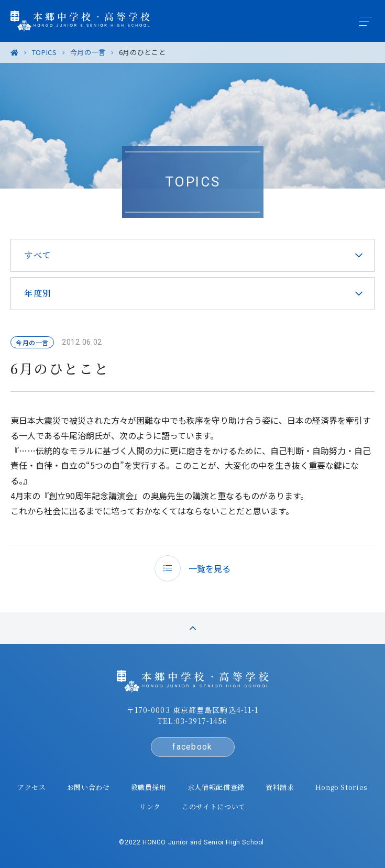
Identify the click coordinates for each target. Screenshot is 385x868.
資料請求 (280, 787)
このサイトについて (214, 806)
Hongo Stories (342, 787)
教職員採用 (149, 787)
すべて (38, 255)
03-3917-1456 (201, 721)
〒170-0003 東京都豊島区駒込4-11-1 (193, 710)
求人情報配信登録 (216, 787)
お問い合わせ (89, 787)
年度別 (38, 293)
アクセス (32, 787)
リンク (150, 806)
